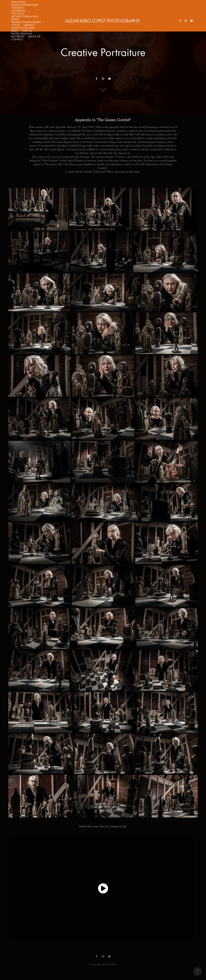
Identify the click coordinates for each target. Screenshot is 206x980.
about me (34, 36)
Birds (15, 31)
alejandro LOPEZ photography (102, 21)
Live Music (18, 14)
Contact (17, 39)
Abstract (29, 25)
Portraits (17, 8)
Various (27, 31)
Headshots (18, 11)
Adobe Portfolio (109, 964)
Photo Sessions (22, 34)
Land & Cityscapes (23, 28)
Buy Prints (18, 36)
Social (16, 25)
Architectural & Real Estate (25, 18)
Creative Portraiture (25, 5)
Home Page (18, 2)
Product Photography (26, 22)
